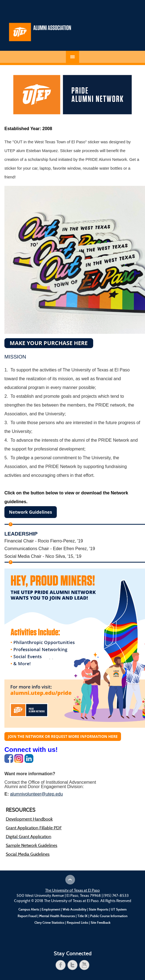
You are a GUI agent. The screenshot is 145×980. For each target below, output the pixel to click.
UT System (119, 909)
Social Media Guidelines (28, 855)
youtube (84, 965)
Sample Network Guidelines (32, 846)
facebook (61, 965)
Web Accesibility (74, 909)
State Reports (99, 909)
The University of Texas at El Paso (72, 891)
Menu (72, 57)
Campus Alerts (29, 909)
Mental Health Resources (57, 916)
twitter (72, 965)
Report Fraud (27, 916)
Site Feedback (101, 923)
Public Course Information (109, 916)
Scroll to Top (70, 880)
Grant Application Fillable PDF (34, 828)
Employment (51, 909)
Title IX (83, 916)
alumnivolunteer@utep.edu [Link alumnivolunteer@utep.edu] (36, 794)
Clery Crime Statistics (49, 923)
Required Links (77, 923)
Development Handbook (29, 819)
